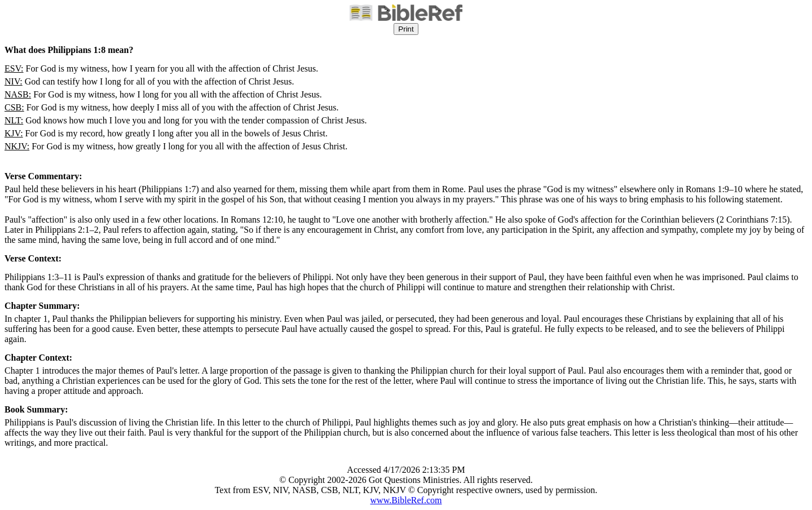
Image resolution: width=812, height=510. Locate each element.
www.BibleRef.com (406, 500)
